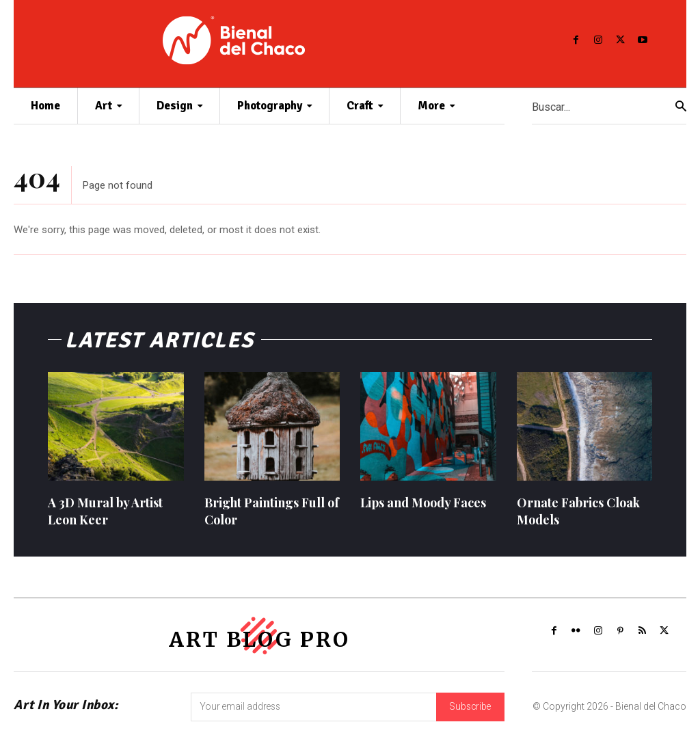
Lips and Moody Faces (423, 506)
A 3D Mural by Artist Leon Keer (105, 515)
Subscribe (470, 712)
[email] (313, 712)
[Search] (681, 106)
